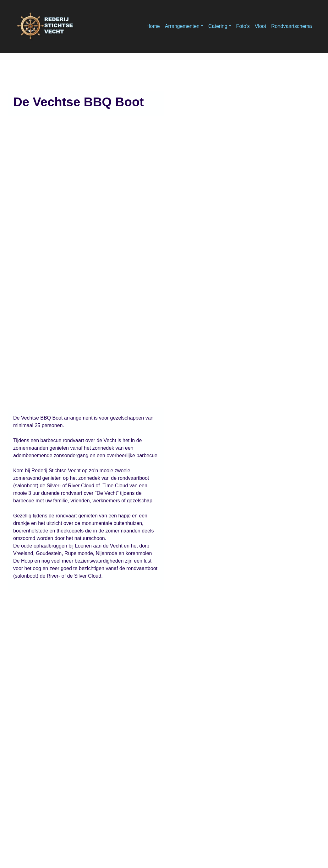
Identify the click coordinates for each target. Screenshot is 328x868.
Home (153, 26)
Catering (218, 26)
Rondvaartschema (292, 26)
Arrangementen (182, 26)
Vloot (260, 26)
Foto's (243, 26)
